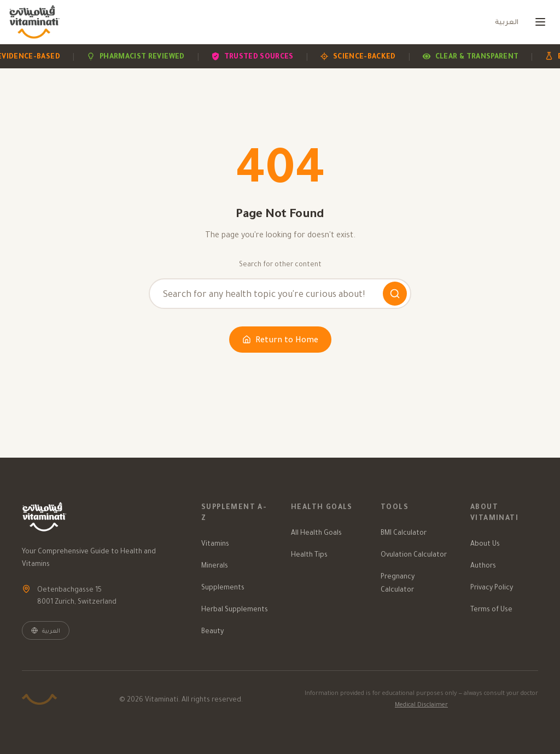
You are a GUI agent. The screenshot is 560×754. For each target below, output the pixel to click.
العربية (507, 22)
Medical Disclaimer (421, 704)
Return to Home (280, 340)
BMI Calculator (404, 532)
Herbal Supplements (235, 609)
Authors (483, 565)
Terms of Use (491, 609)
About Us (485, 543)
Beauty (212, 631)
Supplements (223, 587)
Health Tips (309, 554)
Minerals (215, 565)
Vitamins (215, 543)
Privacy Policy (492, 587)
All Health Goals (316, 532)
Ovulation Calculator (414, 554)
